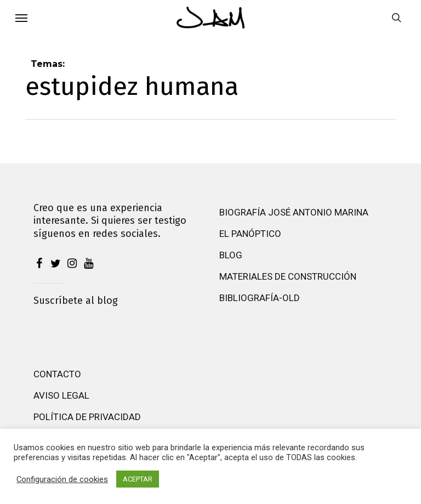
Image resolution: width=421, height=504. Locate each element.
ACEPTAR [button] (138, 479)
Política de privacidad (87, 417)
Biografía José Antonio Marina (294, 212)
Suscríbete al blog (76, 301)
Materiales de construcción (288, 276)
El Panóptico (250, 234)
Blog (231, 255)
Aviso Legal (61, 395)
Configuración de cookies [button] (62, 479)
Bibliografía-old (260, 298)
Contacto (57, 374)
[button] (21, 18)
